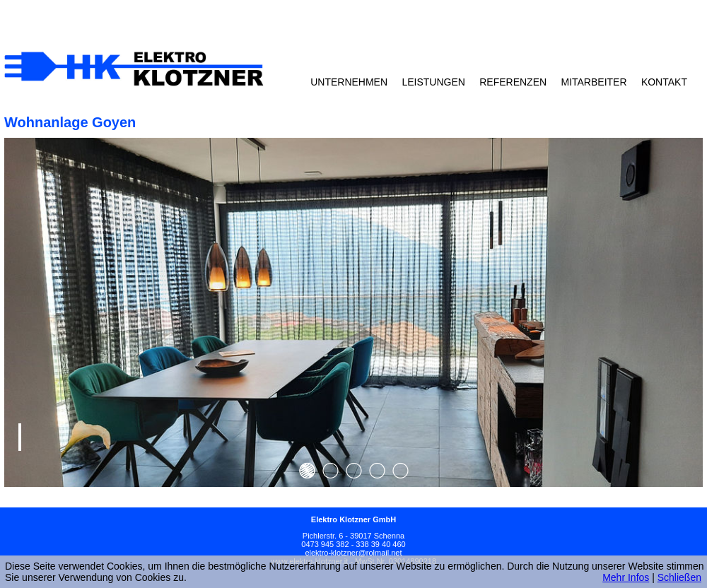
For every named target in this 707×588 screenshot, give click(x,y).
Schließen (679, 577)
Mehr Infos (626, 577)
